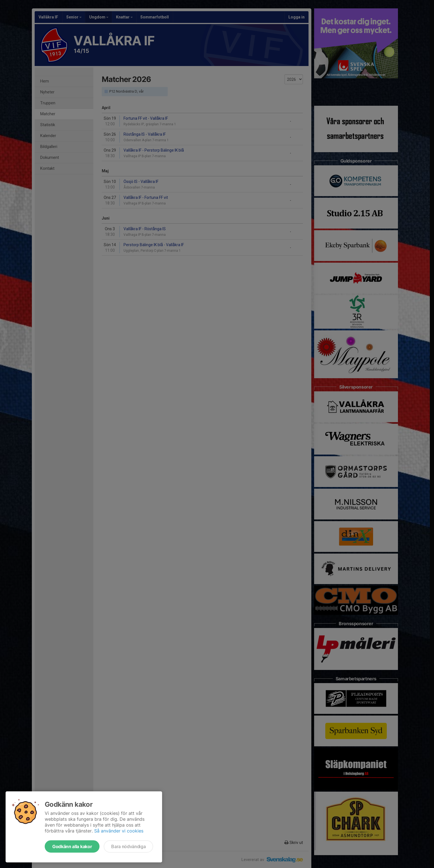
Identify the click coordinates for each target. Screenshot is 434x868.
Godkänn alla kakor (72, 846)
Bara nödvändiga (128, 846)
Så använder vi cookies (119, 831)
